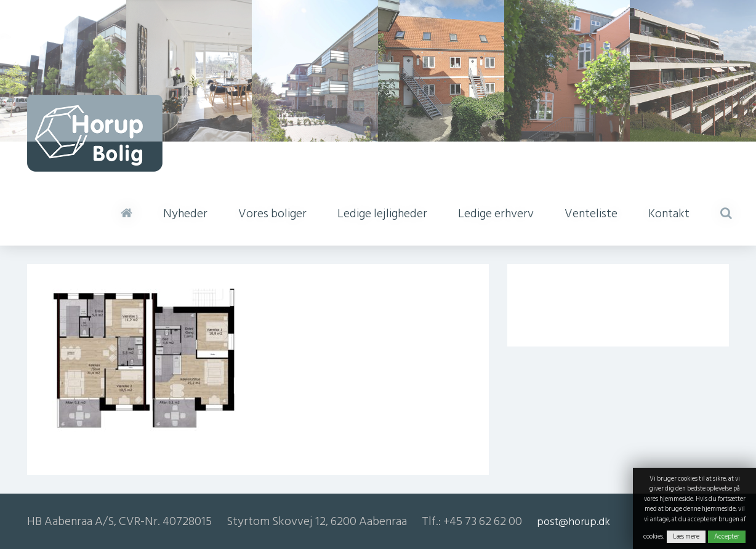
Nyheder (185, 214)
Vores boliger (272, 214)
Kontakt (669, 214)
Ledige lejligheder (382, 214)
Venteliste (591, 214)
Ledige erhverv (496, 214)
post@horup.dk (573, 522)
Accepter (727, 537)
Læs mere (686, 537)
